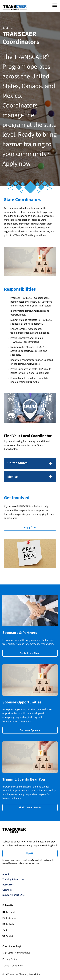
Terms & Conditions (13, 966)
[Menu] (55, 5)
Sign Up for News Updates (16, 953)
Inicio (6, 28)
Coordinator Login (12, 946)
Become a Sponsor (30, 730)
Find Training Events (30, 808)
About (6, 874)
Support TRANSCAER (14, 895)
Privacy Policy (38, 860)
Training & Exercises (13, 879)
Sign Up (30, 853)
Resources (8, 885)
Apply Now (30, 527)
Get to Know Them (30, 653)
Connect (7, 890)
